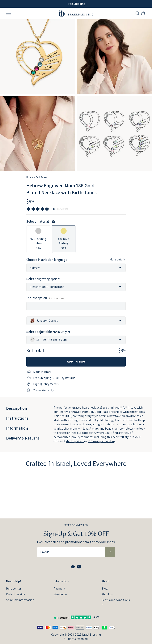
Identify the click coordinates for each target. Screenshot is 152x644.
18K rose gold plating (102, 441)
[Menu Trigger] (8, 13)
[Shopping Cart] (144, 13)
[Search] (137, 13)
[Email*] (71, 547)
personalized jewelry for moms (74, 437)
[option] (38, 239)
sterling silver (75, 441)
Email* (45, 547)
